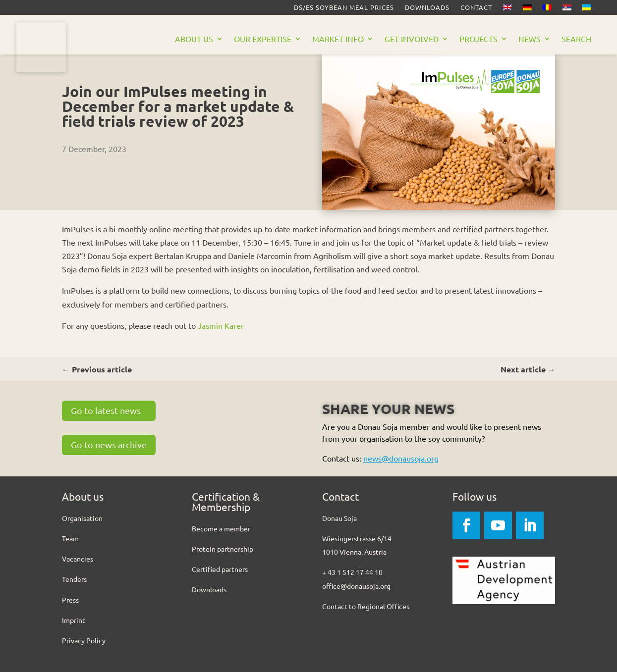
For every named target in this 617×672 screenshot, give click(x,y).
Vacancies (78, 559)
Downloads (427, 8)
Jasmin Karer (221, 325)
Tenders (74, 579)
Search (576, 39)
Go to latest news (106, 410)
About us (194, 39)
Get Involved (412, 39)
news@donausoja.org (401, 458)
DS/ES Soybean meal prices (344, 8)
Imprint (74, 620)
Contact (476, 8)
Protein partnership (223, 549)
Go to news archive (109, 444)
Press (70, 600)
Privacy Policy (84, 640)
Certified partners (220, 569)
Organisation (82, 518)
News (530, 39)
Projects (478, 39)
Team (70, 538)
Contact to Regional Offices (366, 606)
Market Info (338, 39)
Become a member (221, 528)
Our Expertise (263, 39)
